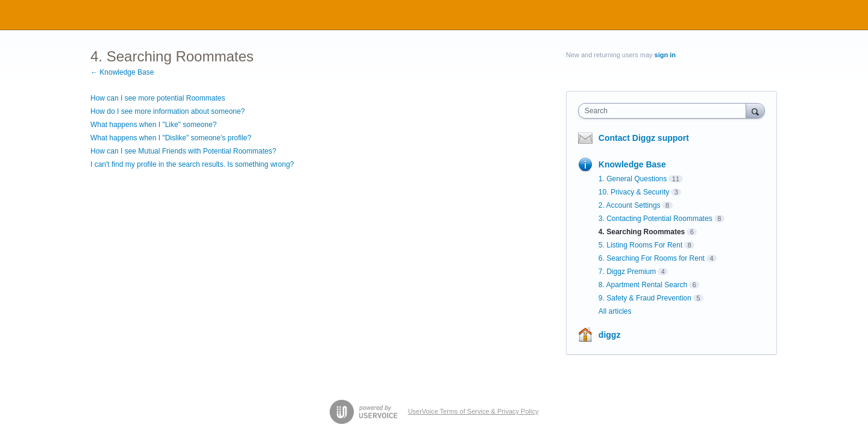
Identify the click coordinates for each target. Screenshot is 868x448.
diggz (610, 335)
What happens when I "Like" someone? (153, 125)
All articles (615, 311)
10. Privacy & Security (634, 192)
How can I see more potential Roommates (158, 98)
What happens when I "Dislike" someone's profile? (171, 138)
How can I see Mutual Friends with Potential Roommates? (183, 151)
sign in (665, 55)
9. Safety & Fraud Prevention (645, 298)
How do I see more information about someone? (168, 111)
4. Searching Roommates (642, 232)
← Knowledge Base (122, 72)
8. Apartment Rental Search (643, 285)
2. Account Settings (630, 205)
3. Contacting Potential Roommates (656, 219)
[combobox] (665, 111)
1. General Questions (633, 179)
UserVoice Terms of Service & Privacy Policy (473, 411)
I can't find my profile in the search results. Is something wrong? (192, 164)
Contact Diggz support (644, 138)
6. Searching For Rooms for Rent (652, 258)
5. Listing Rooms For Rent (640, 245)
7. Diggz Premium (627, 272)
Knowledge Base (632, 164)
